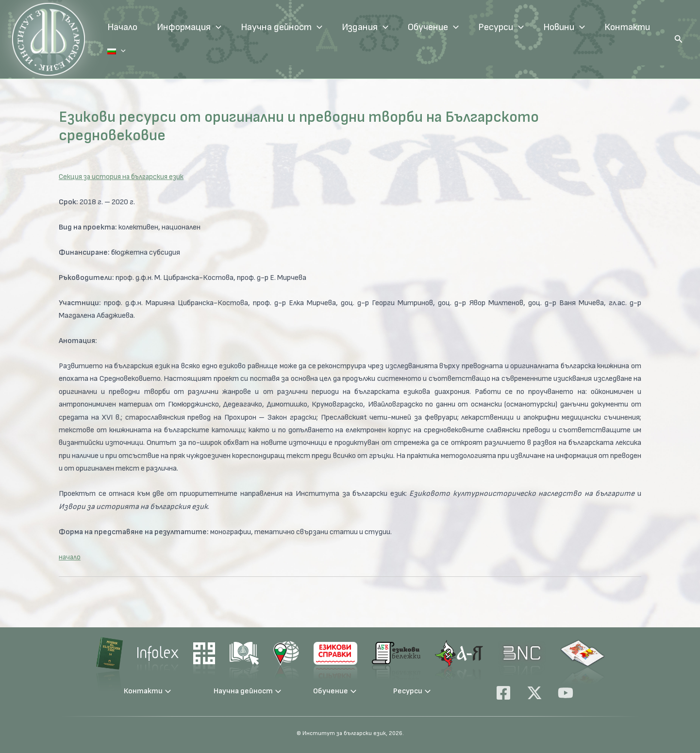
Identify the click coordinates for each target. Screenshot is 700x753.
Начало (122, 27)
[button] (679, 39)
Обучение (433, 27)
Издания (365, 27)
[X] (534, 693)
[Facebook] (503, 693)
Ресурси (501, 27)
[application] (216, 27)
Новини (564, 27)
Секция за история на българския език (124, 177)
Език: (107, 51)
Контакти (627, 27)
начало (70, 557)
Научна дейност (282, 27)
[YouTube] (566, 693)
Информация (189, 27)
